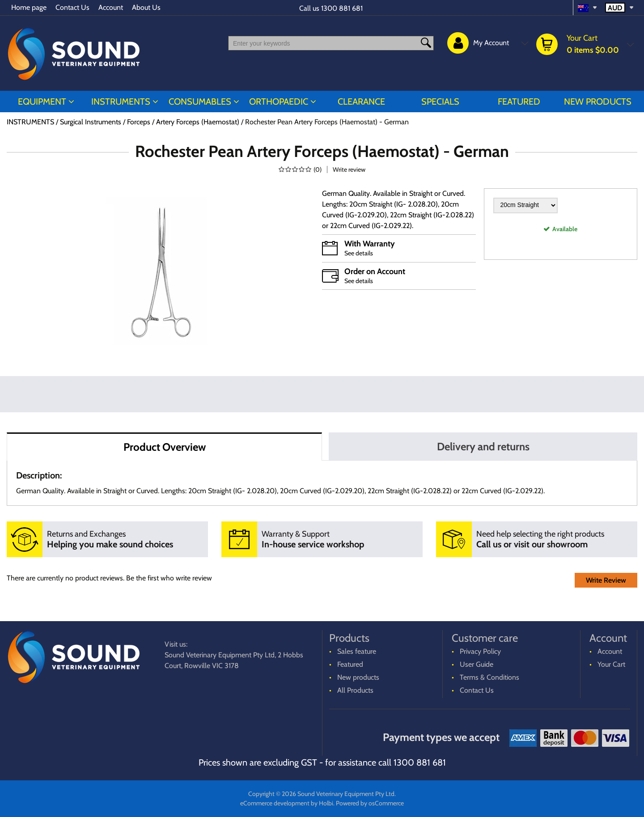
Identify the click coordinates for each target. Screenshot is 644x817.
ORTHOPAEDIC (279, 102)
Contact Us (72, 7)
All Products (355, 690)
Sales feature (357, 651)
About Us (146, 7)
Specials (440, 102)
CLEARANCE (361, 102)
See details (359, 253)
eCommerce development (275, 803)
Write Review (606, 580)
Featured (519, 102)
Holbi (326, 803)
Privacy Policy (480, 651)
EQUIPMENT (42, 102)
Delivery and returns (483, 447)
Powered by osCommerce (370, 803)
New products (598, 102)
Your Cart (611, 664)
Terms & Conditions (489, 677)
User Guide (477, 664)
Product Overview (165, 447)
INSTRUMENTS (121, 102)
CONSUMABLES (200, 102)
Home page (29, 7)
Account (111, 7)
